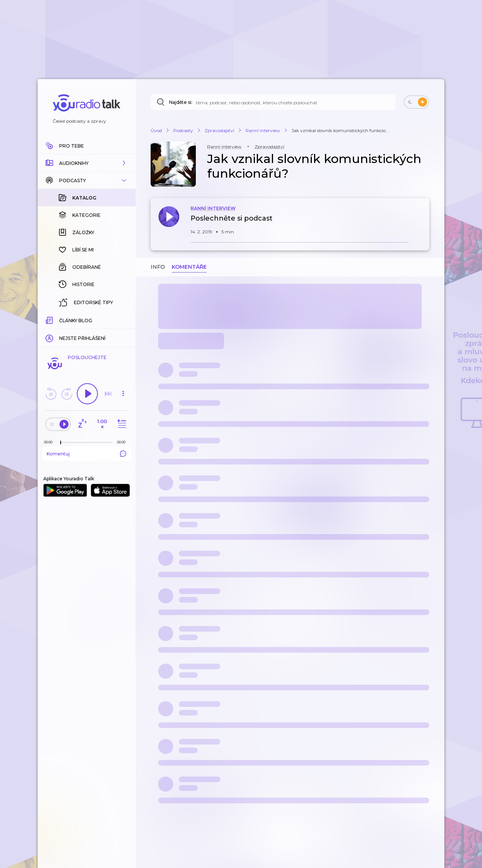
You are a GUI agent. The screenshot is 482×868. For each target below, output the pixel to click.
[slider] (61, 443)
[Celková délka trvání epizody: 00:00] (123, 442)
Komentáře (189, 267)
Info (158, 267)
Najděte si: (181, 102)
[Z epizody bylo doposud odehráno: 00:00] (50, 442)
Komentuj (87, 454)
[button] (87, 163)
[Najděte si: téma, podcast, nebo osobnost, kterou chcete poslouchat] (273, 102)
